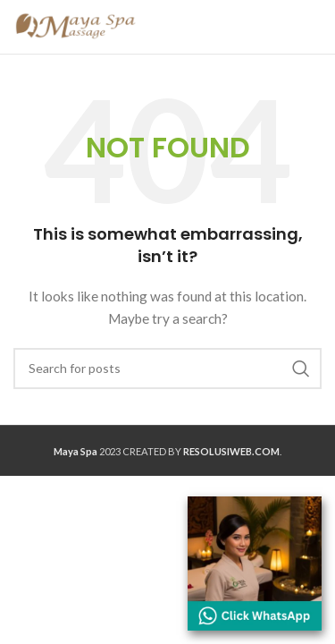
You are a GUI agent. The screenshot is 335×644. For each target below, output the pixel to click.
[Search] (167, 369)
